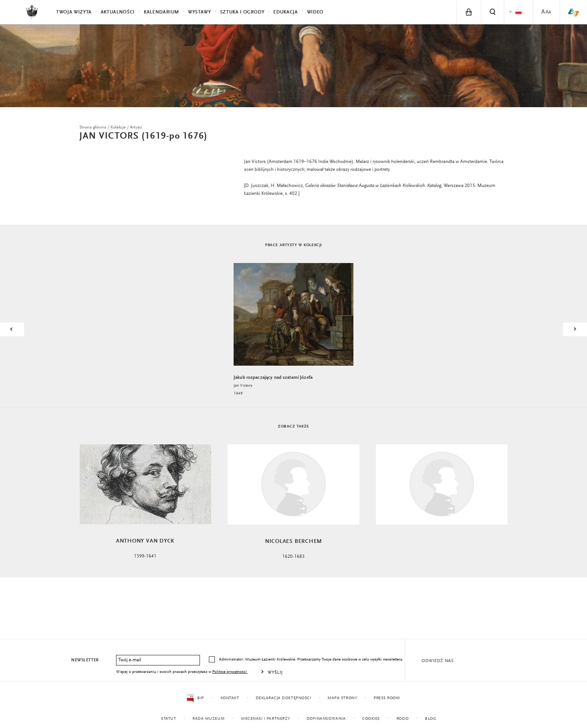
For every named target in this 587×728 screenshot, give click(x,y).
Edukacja (285, 12)
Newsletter (85, 660)
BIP (195, 698)
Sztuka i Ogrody (242, 12)
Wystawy (200, 12)
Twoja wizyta (74, 12)
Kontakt (229, 698)
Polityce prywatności (230, 672)
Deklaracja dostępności (283, 698)
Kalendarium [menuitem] (161, 12)
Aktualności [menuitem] (118, 12)
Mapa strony (342, 698)
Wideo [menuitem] (315, 12)
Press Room (387, 698)
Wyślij (275, 673)
